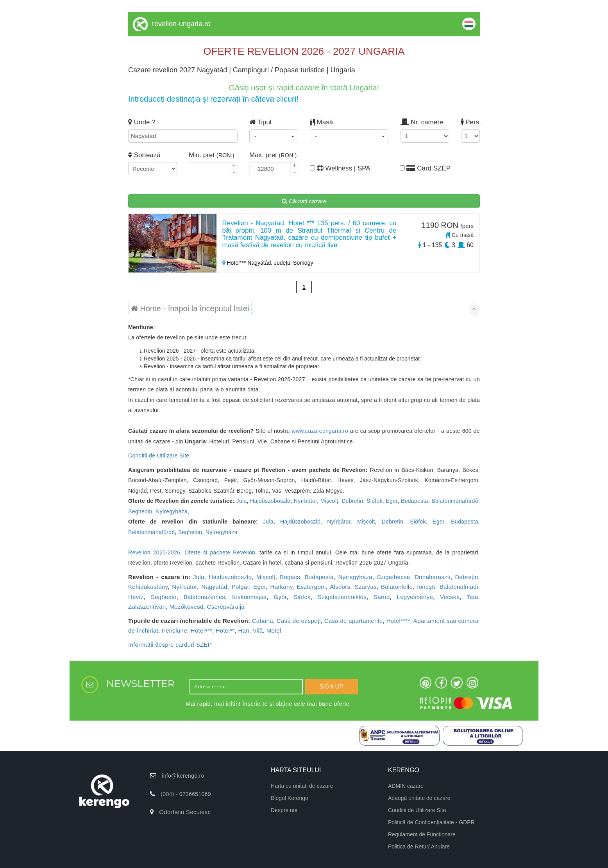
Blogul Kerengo (290, 798)
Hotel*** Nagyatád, (248, 263)
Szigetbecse (393, 577)
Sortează (144, 155)
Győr (280, 597)
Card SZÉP (425, 168)
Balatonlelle (397, 587)
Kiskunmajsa (249, 597)
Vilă (258, 630)
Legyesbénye (415, 597)
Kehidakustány (148, 587)
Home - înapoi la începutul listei (190, 308)
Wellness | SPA (334, 168)
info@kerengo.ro (183, 776)
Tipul (260, 122)
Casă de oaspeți (299, 621)
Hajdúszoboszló (270, 501)
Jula (242, 501)
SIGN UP (331, 687)
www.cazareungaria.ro (320, 431)
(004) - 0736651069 (186, 794)
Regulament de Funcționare (422, 834)
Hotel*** (201, 630)
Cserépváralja (226, 607)
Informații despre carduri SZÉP (170, 645)
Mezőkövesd (186, 607)
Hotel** (225, 630)
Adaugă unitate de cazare (419, 798)
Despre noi (284, 810)
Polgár (240, 587)
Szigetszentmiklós (342, 597)
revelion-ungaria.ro (181, 24)
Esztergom (311, 587)
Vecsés (450, 597)
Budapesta (415, 501)
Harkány (282, 587)
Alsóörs (340, 587)
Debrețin (352, 501)
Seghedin (140, 511)
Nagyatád (214, 587)
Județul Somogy (293, 263)
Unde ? (142, 122)
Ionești (426, 587)
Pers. (470, 122)
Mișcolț (329, 501)
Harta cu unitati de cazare (302, 786)
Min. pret (212, 155)
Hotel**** (398, 621)
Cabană (263, 621)
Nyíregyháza (172, 511)
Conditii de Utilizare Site (159, 456)
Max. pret (273, 155)
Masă (321, 122)
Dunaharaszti (433, 577)
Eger (392, 501)
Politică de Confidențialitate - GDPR (431, 822)
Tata (472, 597)
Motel (274, 630)
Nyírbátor (306, 501)
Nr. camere (422, 122)
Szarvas (365, 587)
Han (243, 630)
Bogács (290, 577)
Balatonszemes (204, 597)
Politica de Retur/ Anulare (419, 846)
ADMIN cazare (406, 786)
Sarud (382, 597)
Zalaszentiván (147, 607)
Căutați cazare (304, 201)
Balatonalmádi (459, 587)
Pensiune (174, 630)
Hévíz (136, 597)
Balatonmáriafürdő (455, 501)
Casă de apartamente (354, 621)
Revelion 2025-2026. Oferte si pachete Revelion (192, 552)
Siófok (375, 501)
